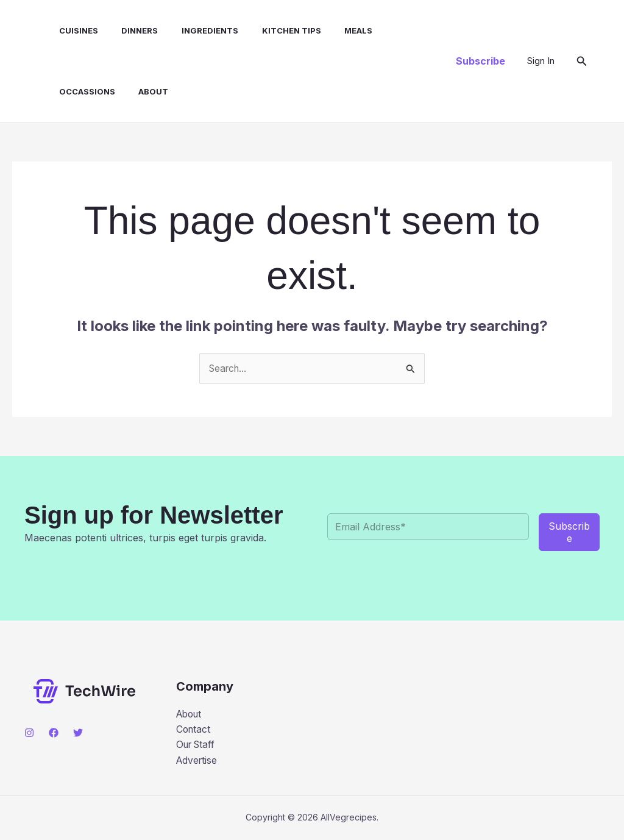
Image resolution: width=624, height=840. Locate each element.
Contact (194, 730)
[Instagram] (29, 733)
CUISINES (68, 30)
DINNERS (126, 30)
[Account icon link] (541, 61)
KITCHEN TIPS (269, 30)
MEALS (332, 30)
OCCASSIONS (394, 30)
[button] (480, 61)
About (64, 91)
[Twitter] (78, 733)
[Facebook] (54, 733)
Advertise (198, 761)
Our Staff (197, 746)
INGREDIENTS (192, 30)
